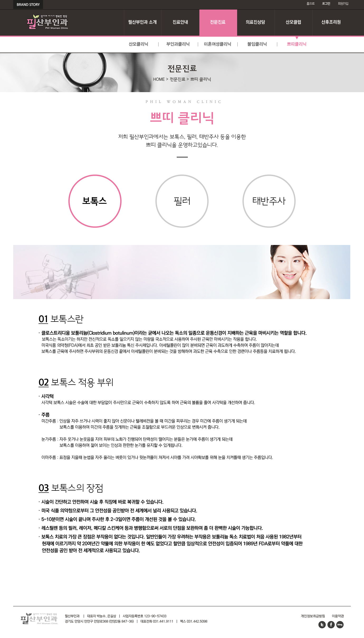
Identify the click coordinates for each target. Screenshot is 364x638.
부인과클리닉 (178, 45)
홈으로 (310, 4)
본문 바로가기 (0, 0)
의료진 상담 (256, 23)
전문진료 (218, 23)
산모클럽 (294, 23)
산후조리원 (331, 23)
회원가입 (343, 4)
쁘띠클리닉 (297, 45)
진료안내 (181, 23)
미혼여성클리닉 (218, 45)
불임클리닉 (257, 45)
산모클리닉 (139, 45)
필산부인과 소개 (143, 23)
